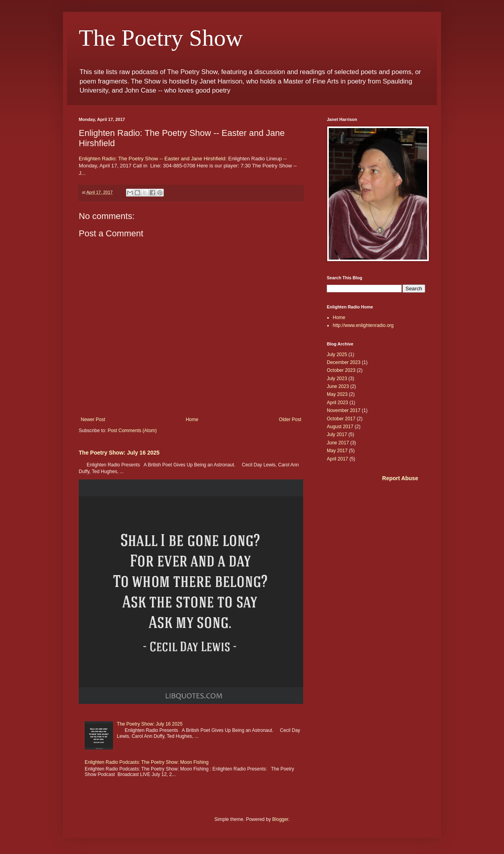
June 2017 (338, 443)
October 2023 (341, 370)
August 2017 (340, 427)
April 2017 (337, 459)
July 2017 (337, 434)
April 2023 (337, 403)
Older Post (290, 420)
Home (192, 420)
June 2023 (338, 386)
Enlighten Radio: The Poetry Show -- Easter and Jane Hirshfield (152, 159)
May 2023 (337, 394)
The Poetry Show (161, 38)
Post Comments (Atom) (132, 431)
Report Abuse (400, 478)
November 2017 (344, 410)
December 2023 (344, 362)
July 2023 (337, 379)
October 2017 (341, 419)
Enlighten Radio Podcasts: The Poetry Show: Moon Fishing (147, 762)
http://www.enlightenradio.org (363, 325)
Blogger (280, 819)
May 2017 (337, 451)
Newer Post (93, 420)
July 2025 (337, 355)
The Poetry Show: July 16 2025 (119, 453)
